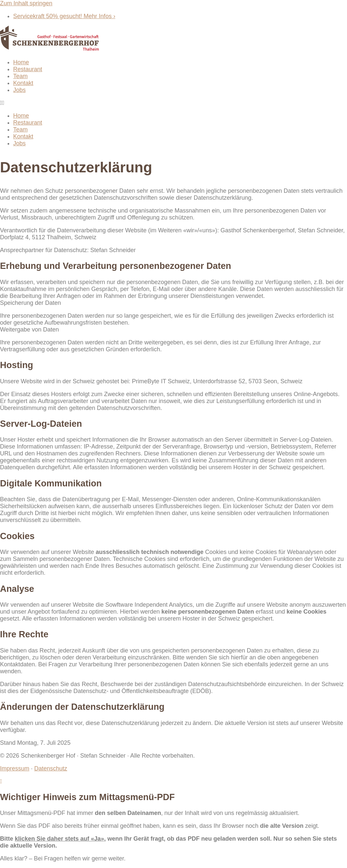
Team (20, 76)
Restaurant (28, 69)
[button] (173, 103)
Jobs (19, 90)
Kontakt (23, 83)
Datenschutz (51, 768)
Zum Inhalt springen (26, 3)
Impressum (15, 768)
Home (21, 62)
